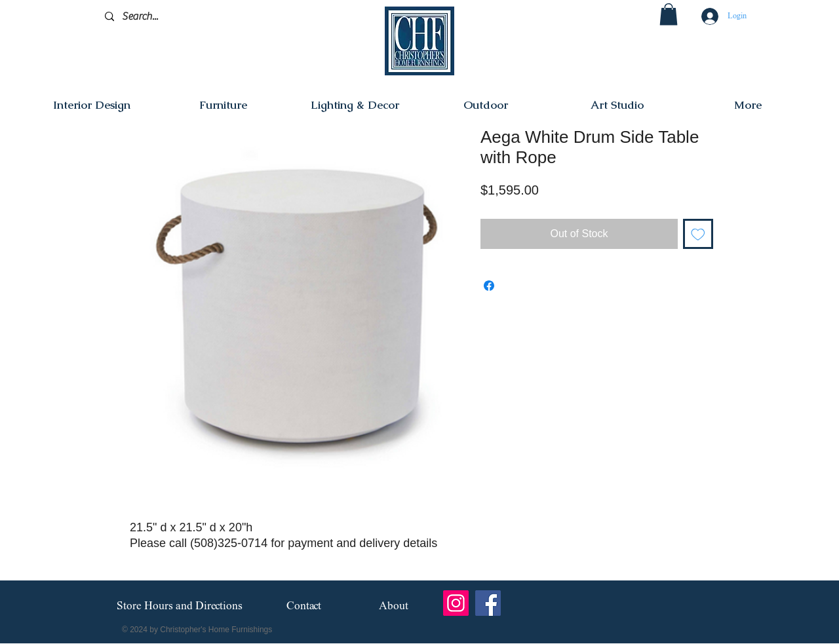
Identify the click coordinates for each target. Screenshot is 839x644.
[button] (669, 14)
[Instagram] (456, 603)
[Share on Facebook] (489, 286)
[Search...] (167, 17)
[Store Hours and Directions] (179, 607)
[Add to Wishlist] (698, 234)
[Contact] (304, 606)
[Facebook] (488, 603)
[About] (394, 606)
